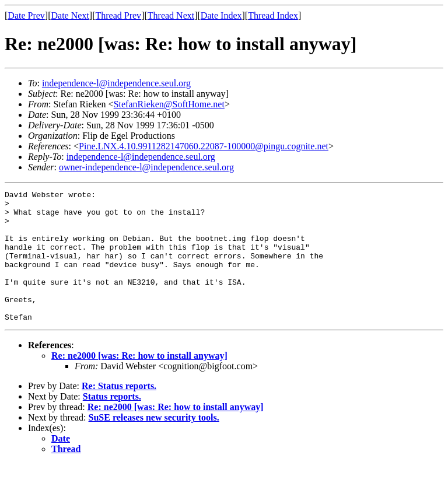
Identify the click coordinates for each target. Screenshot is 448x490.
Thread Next (171, 15)
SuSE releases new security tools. (154, 444)
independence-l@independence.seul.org (116, 83)
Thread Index (273, 15)
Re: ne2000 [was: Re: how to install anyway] (139, 382)
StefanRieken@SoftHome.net (169, 104)
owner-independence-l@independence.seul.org (146, 167)
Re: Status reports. (119, 412)
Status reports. (112, 423)
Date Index (221, 15)
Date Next (70, 15)
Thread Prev (118, 15)
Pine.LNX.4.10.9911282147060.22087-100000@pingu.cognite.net (204, 146)
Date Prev (26, 15)
